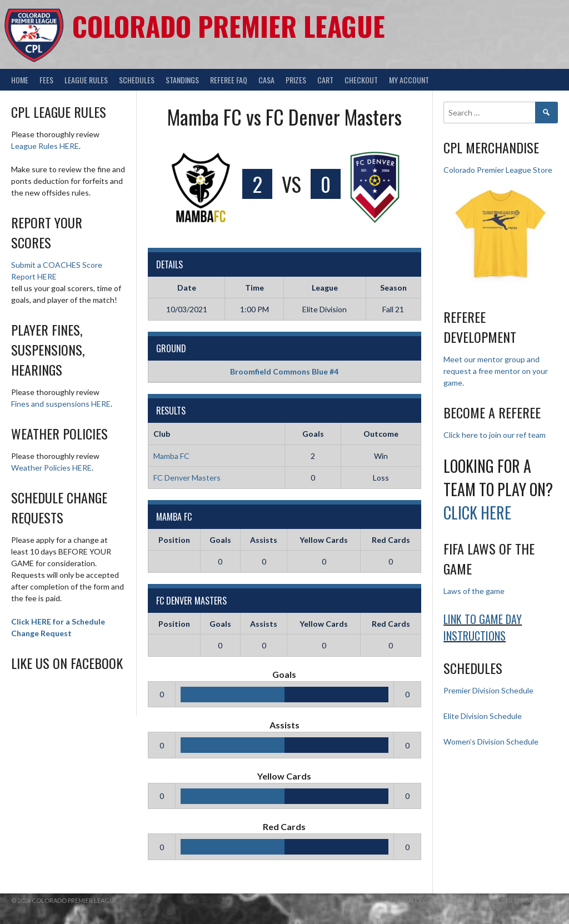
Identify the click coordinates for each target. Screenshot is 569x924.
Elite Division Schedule (483, 716)
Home (20, 80)
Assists (264, 540)
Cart (325, 80)
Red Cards (391, 540)
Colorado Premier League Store (498, 170)
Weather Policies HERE (51, 468)
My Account (409, 80)
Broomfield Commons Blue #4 (284, 371)
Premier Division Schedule (488, 690)
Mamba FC (171, 456)
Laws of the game (474, 591)
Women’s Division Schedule (491, 741)
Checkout (361, 80)
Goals (220, 540)
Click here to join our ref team (495, 435)
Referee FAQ (229, 80)
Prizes (296, 80)
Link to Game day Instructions (483, 627)
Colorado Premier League (229, 26)
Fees (46, 80)
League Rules (86, 80)
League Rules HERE (45, 146)
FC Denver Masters (187, 478)
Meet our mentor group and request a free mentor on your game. (496, 371)
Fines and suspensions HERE (61, 404)
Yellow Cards (324, 540)
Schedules (137, 80)
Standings (182, 80)
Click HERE (477, 513)
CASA (266, 80)
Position (174, 540)
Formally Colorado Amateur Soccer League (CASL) (474, 900)
